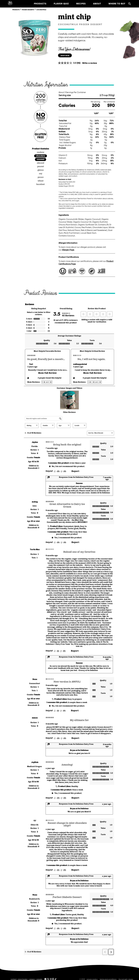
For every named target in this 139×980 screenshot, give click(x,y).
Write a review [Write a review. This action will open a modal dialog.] (90, 63)
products (37, 4)
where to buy (114, 4)
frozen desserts (28, 10)
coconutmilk (41, 10)
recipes (78, 4)
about (94, 4)
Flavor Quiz (59, 4)
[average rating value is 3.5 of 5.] (67, 63)
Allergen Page (68, 250)
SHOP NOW (65, 56)
